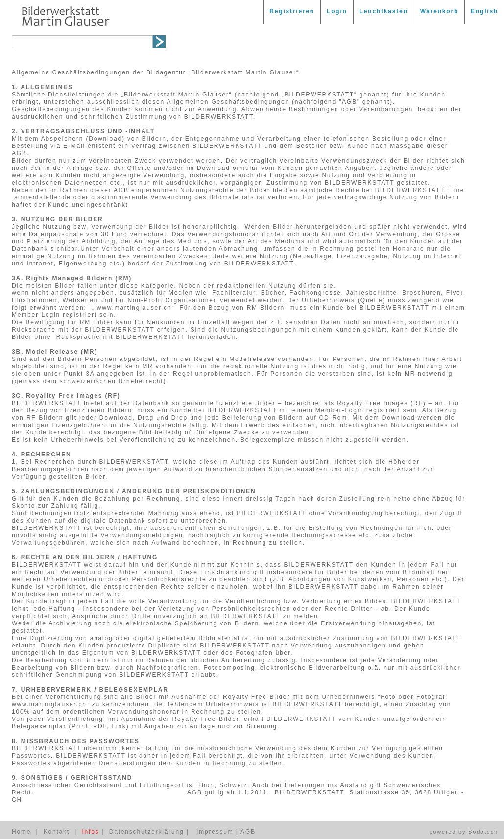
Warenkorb (439, 11)
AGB (248, 832)
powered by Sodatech (464, 832)
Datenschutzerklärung (147, 832)
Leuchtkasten (384, 11)
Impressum (215, 832)
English (484, 11)
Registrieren (292, 11)
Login (337, 11)
